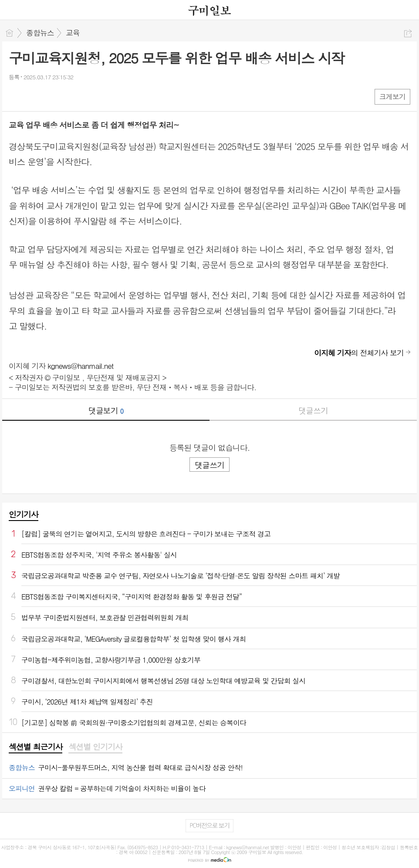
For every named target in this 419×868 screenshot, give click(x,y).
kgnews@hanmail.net (80, 366)
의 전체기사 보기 (359, 353)
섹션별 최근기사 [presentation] (35, 747)
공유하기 (408, 33)
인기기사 (24, 514)
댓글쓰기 (313, 410)
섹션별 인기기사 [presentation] (95, 747)
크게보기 (392, 97)
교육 (73, 33)
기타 (69, 96)
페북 (16, 96)
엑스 (34, 96)
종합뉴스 (40, 33)
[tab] (35, 747)
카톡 (51, 96)
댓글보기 (106, 410)
